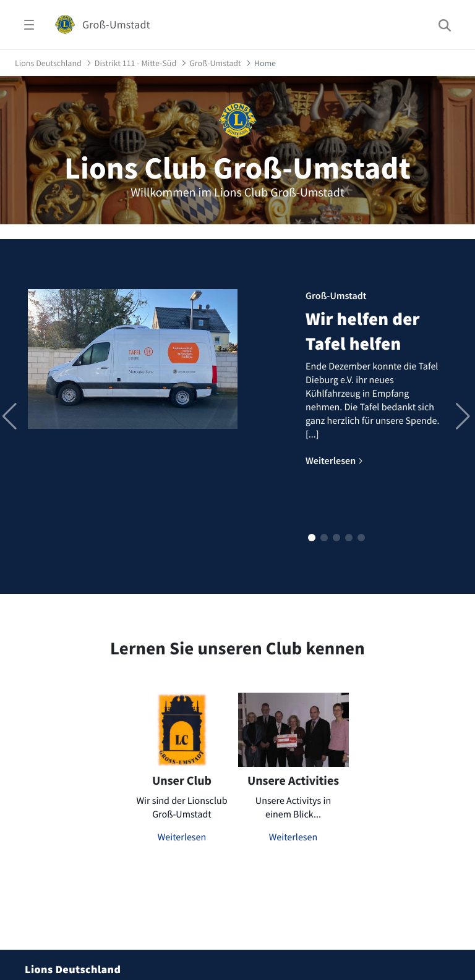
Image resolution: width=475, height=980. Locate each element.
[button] (312, 538)
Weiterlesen (182, 837)
